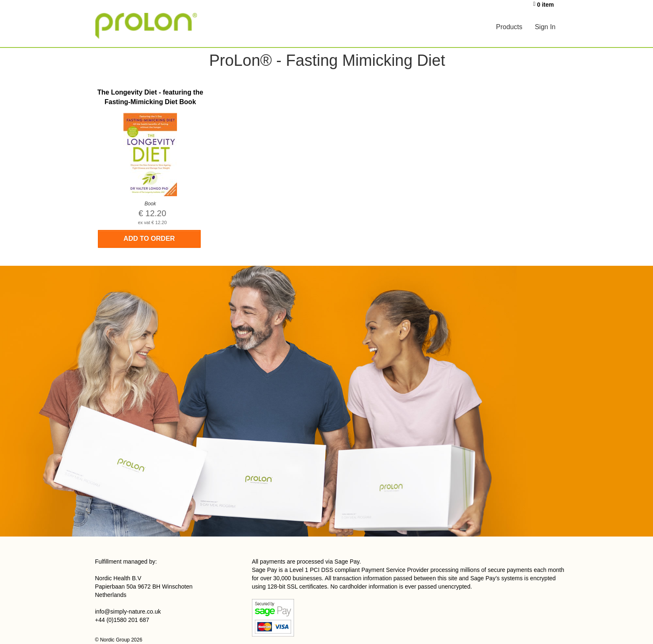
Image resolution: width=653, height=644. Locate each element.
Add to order (149, 238)
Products (509, 27)
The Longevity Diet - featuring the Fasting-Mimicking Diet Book (150, 97)
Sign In (545, 27)
